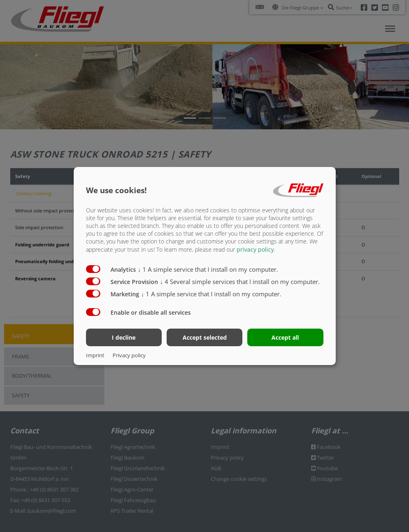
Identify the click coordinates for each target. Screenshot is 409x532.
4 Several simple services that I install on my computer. (240, 281)
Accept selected (205, 337)
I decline (124, 337)
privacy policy (255, 249)
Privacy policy (129, 355)
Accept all (285, 337)
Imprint (95, 355)
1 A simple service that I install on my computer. (208, 269)
